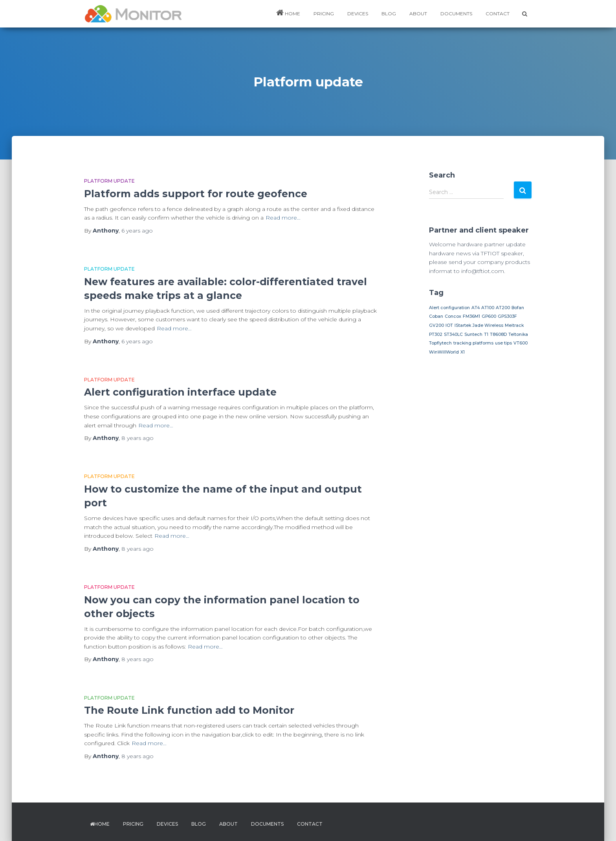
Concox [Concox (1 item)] (453, 316)
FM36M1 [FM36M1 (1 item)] (471, 316)
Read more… (283, 218)
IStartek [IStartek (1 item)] (463, 325)
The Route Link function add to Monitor (189, 710)
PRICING (324, 14)
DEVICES (358, 14)
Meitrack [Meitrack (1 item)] (514, 325)
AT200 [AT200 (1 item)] (503, 308)
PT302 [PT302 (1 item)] (436, 334)
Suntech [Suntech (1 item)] (473, 334)
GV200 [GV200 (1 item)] (436, 325)
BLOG (389, 14)
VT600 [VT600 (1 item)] (521, 343)
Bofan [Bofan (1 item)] (518, 308)
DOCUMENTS (456, 14)
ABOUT (418, 14)
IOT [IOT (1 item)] (449, 325)
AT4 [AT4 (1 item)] (476, 308)
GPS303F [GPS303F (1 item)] (507, 316)
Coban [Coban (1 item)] (436, 316)
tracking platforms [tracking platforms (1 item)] (473, 343)
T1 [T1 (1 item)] (486, 334)
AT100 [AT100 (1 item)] (488, 308)
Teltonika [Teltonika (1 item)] (518, 334)
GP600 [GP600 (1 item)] (489, 316)
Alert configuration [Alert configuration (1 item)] (449, 308)
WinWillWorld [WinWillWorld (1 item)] (444, 352)
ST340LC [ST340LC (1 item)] (453, 334)
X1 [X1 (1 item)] (463, 352)
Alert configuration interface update (180, 392)
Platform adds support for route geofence (196, 194)
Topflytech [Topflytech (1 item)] (440, 343)
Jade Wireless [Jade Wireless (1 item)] (488, 325)
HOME (288, 13)
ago (137, 231)
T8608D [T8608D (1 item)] (498, 334)
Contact (498, 14)
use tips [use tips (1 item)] (503, 343)
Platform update (109, 181)
